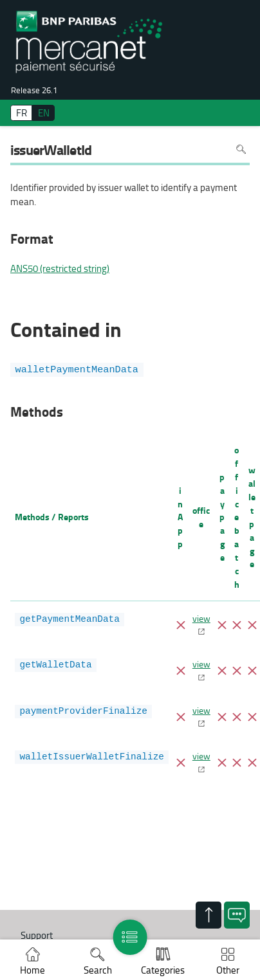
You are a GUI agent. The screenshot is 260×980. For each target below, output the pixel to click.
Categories (163, 970)
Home (32, 970)
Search (98, 970)
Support (37, 935)
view (201, 618)
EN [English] (44, 113)
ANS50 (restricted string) (60, 269)
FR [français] (22, 113)
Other (228, 970)
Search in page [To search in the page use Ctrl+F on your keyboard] (241, 150)
